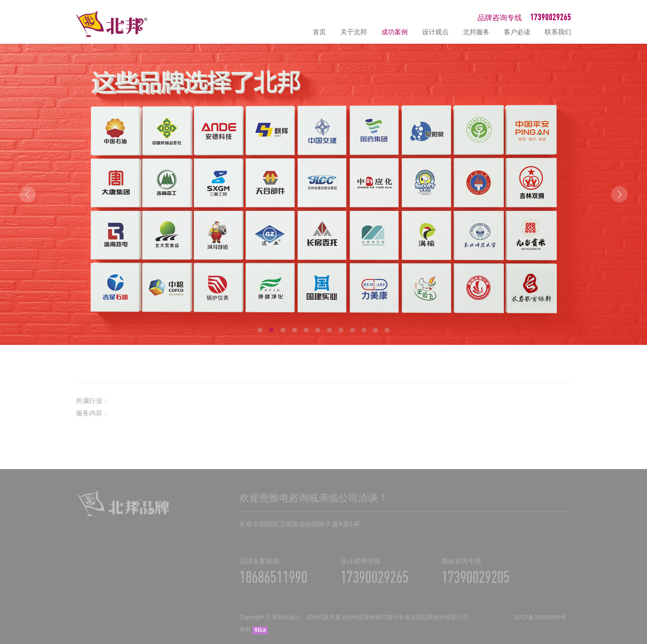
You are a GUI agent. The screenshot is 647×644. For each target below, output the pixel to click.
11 (375, 330)
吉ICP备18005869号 (540, 621)
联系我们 (558, 32)
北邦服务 (476, 32)
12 (387, 330)
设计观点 (435, 32)
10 (364, 330)
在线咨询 (637, 550)
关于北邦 (354, 32)
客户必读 (517, 32)
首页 (319, 32)
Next (619, 194)
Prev (28, 194)
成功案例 (394, 32)
